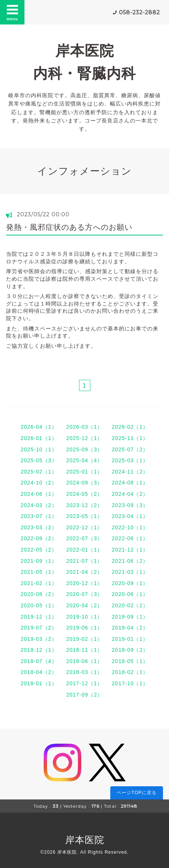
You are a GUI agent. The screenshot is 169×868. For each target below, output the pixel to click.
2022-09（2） (39, 538)
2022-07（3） (84, 538)
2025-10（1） (39, 449)
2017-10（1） (130, 683)
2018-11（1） (84, 650)
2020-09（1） (130, 583)
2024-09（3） (84, 483)
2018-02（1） (130, 672)
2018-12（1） (39, 650)
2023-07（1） (39, 516)
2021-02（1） (39, 583)
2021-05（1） (39, 572)
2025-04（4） (84, 460)
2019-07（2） (39, 628)
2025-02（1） (39, 472)
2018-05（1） (130, 661)
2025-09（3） (84, 449)
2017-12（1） (84, 683)
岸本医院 (85, 840)
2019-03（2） (39, 639)
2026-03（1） (84, 427)
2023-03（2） (39, 527)
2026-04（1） (39, 427)
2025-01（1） (84, 472)
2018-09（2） (130, 650)
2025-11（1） (130, 438)
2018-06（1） (84, 661)
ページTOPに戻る (136, 793)
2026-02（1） (130, 427)
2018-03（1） (84, 672)
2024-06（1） (39, 494)
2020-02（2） (130, 605)
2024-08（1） (130, 483)
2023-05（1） (84, 516)
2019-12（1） (39, 617)
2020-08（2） (39, 594)
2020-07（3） (84, 594)
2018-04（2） (39, 672)
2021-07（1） (84, 561)
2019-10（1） (84, 617)
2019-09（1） (130, 617)
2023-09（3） (130, 505)
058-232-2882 (139, 12)
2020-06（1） (130, 594)
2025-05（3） (39, 460)
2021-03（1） (130, 572)
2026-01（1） (39, 438)
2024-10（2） (39, 483)
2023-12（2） (84, 505)
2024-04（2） (130, 494)
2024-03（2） (39, 505)
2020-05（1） (39, 605)
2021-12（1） (130, 550)
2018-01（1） (39, 683)
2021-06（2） (130, 561)
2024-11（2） (130, 472)
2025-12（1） (84, 438)
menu (12, 12)
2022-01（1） (84, 550)
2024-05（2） (84, 494)
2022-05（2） (39, 550)
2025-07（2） (130, 449)
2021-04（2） (84, 572)
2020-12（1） (84, 583)
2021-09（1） (39, 561)
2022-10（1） (130, 527)
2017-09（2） (84, 695)
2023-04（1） (130, 516)
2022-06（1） (130, 538)
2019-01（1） (130, 639)
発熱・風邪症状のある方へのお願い (69, 227)
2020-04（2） (84, 605)
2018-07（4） (39, 661)
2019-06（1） (84, 628)
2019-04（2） (130, 628)
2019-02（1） (84, 639)
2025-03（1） (130, 460)
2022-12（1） (84, 527)
